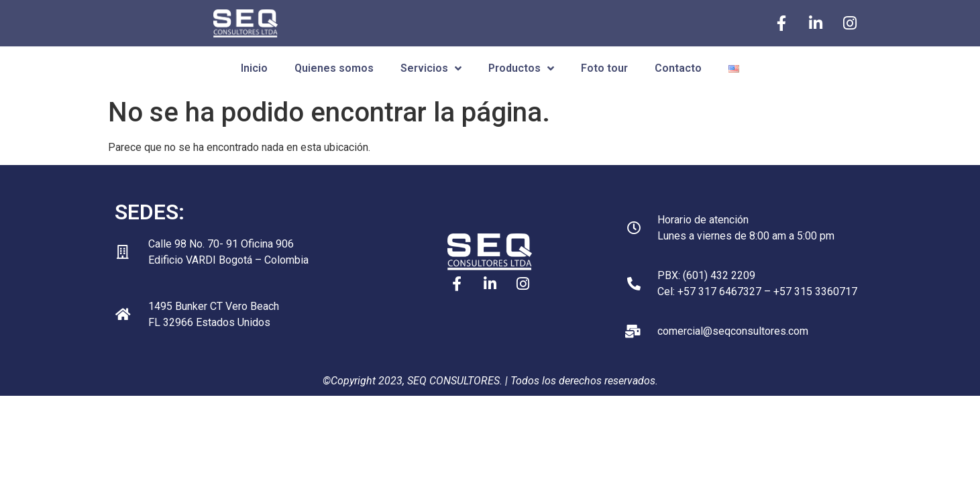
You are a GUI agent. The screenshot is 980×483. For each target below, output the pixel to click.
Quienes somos (334, 68)
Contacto (678, 68)
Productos (521, 68)
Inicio (254, 68)
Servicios (431, 68)
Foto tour (604, 68)
